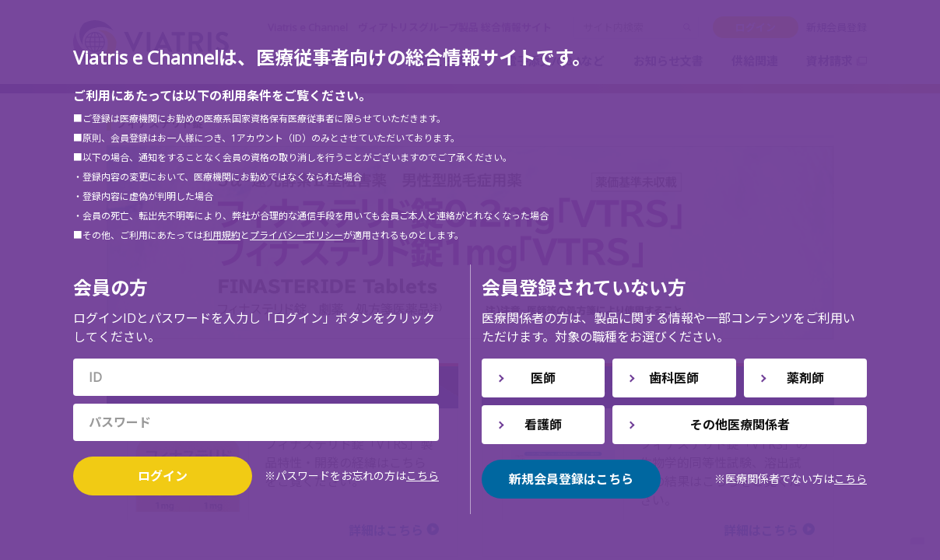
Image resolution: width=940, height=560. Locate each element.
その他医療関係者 (740, 425)
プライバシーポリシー (296, 235)
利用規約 (222, 235)
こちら (423, 476)
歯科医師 (674, 378)
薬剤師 (805, 378)
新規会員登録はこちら (571, 479)
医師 (543, 378)
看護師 (543, 425)
